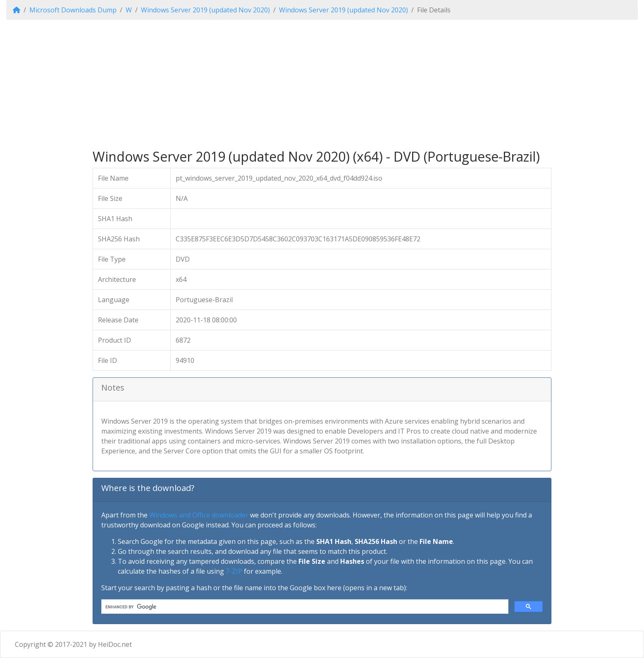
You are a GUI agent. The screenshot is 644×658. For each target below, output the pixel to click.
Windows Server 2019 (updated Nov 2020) (205, 10)
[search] (304, 607)
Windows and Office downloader (199, 515)
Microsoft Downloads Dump (73, 10)
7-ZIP (234, 571)
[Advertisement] (322, 84)
